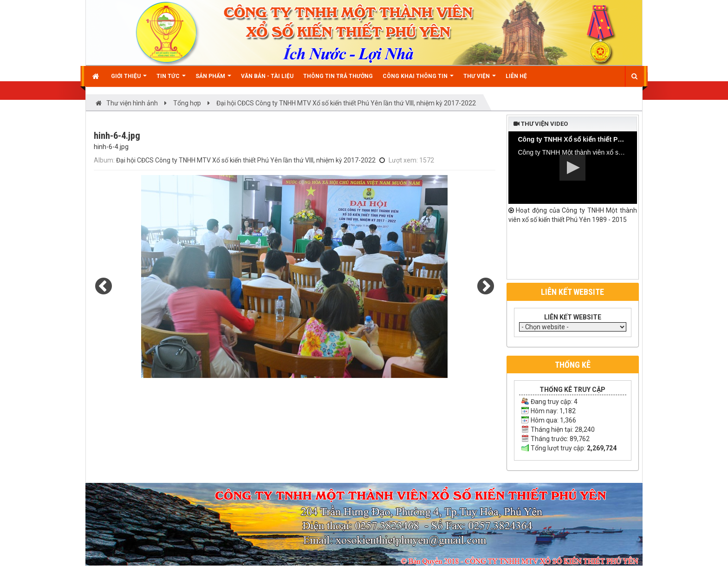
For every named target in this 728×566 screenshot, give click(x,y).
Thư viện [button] (480, 80)
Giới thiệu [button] (129, 80)
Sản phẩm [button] (213, 80)
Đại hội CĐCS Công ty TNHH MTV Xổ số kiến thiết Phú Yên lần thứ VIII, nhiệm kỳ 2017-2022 (246, 160)
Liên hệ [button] (516, 76)
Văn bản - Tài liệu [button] (267, 76)
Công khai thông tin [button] (418, 80)
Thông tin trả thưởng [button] (338, 76)
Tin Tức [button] (171, 80)
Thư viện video (541, 124)
